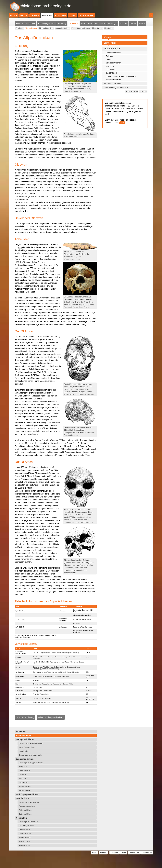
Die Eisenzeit (100, 24)
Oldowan (109, 60)
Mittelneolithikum (25, 834)
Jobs (73, 15)
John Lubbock (29, 57)
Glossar (142, 24)
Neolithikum (109, 28)
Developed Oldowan (113, 63)
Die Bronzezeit (87, 24)
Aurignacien (23, 767)
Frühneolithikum (25, 830)
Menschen (72, 158)
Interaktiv (86, 15)
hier (122, 123)
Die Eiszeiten (38, 687)
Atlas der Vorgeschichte (41, 694)
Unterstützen (134, 853)
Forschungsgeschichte (47, 24)
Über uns (115, 853)
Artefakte (123, 24)
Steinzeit (36, 681)
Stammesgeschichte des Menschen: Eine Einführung (51, 676)
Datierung (62, 24)
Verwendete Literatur (114, 80)
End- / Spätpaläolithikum (81, 28)
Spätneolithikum (25, 841)
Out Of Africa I (111, 70)
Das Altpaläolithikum (113, 53)
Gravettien (23, 775)
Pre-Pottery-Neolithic (26, 826)
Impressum (147, 853)
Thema (35, 15)
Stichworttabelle (25, 790)
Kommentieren (132, 91)
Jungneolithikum (25, 838)
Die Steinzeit (74, 24)
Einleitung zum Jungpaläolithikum (31, 763)
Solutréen (22, 779)
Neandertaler (24, 751)
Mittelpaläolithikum (46, 28)
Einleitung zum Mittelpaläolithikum (31, 743)
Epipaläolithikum (25, 786)
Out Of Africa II (111, 73)
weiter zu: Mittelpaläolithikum (51, 717)
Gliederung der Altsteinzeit (30, 98)
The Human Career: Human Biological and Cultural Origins (53, 684)
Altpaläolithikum (31, 28)
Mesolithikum (97, 28)
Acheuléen (110, 66)
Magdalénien (24, 783)
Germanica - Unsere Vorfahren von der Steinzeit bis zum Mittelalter (56, 672)
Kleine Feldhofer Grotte (27, 747)
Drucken (143, 91)
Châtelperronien (25, 771)
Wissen (47, 15)
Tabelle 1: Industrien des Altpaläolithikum (121, 76)
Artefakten (91, 158)
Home (14, 15)
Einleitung (20, 24)
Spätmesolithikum (25, 814)
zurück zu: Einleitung (25, 717)
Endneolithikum (24, 845)
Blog (24, 15)
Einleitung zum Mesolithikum (29, 802)
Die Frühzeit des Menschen (43, 698)
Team (124, 853)
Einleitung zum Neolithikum (29, 822)
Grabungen (113, 24)
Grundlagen (31, 24)
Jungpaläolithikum (62, 28)
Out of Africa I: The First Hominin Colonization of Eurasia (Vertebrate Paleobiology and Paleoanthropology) (57, 668)
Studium (61, 15)
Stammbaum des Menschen (41, 547)
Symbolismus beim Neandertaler (31, 755)
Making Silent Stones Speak (43, 691)
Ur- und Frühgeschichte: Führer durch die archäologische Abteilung (56, 653)
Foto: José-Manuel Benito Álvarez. (77, 307)
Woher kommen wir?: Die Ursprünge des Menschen (51, 703)
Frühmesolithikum (25, 810)
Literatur (133, 24)
